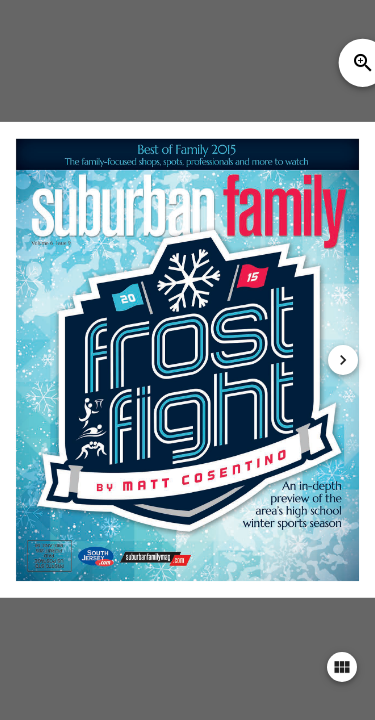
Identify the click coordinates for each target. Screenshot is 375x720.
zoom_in (363, 63)
